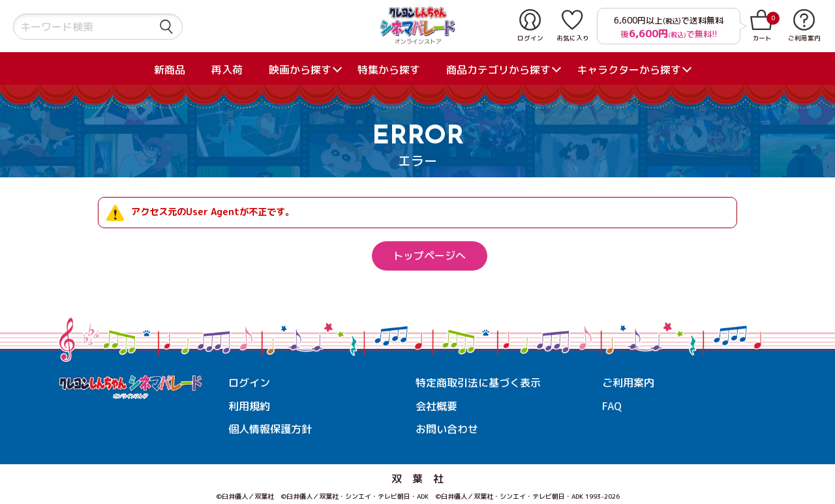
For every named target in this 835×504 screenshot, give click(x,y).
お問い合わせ (447, 429)
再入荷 (227, 70)
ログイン (249, 383)
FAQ (612, 406)
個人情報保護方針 (270, 429)
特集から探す (389, 70)
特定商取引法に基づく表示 (478, 383)
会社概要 (436, 406)
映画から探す (300, 70)
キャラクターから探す (629, 70)
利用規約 (249, 406)
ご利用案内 (628, 383)
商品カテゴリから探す (498, 70)
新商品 (170, 70)
